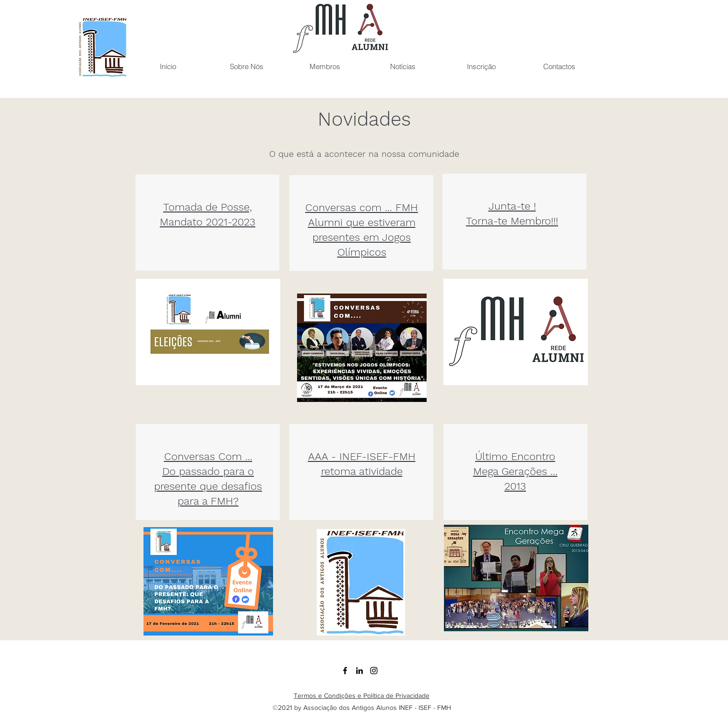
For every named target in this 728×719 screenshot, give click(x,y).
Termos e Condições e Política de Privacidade (362, 695)
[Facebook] (345, 671)
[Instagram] (374, 671)
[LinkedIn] (359, 671)
